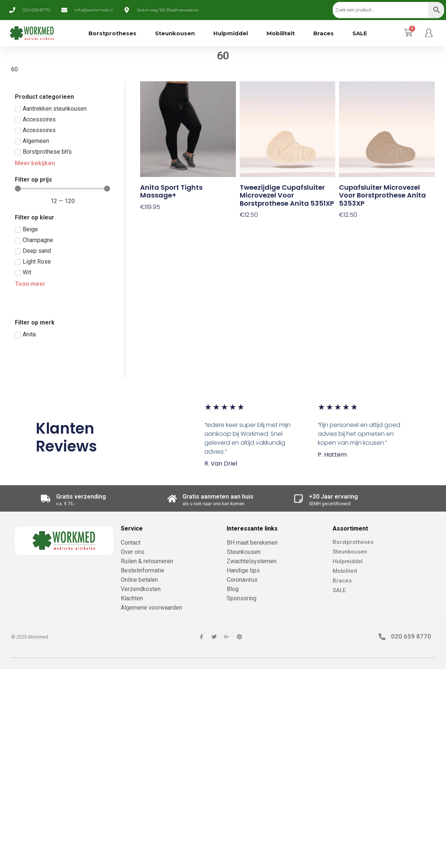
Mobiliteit (281, 33)
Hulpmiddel (231, 33)
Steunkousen (175, 33)
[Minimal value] (62, 189)
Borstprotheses (112, 33)
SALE (360, 33)
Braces (324, 33)
